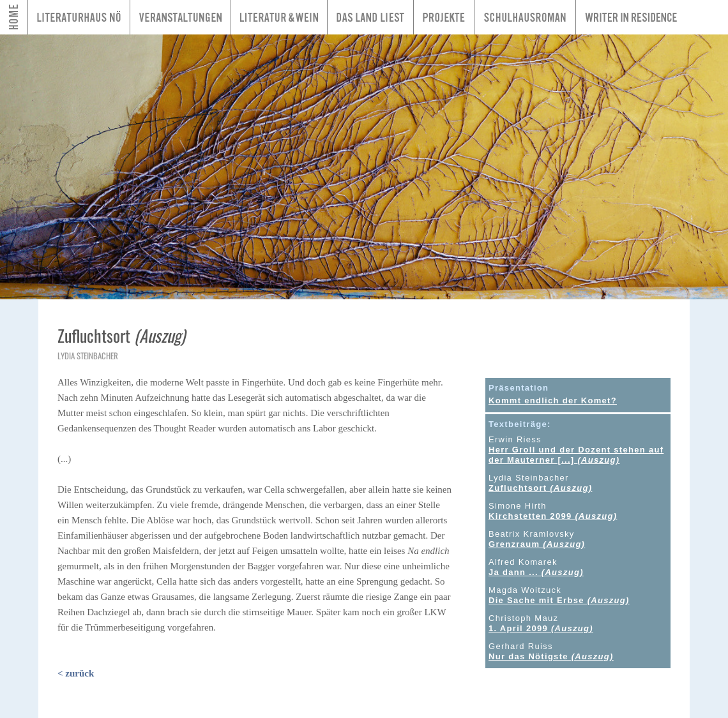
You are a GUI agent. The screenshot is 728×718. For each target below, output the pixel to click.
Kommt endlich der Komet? (553, 400)
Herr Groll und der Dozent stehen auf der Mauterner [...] (576, 455)
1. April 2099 (541, 628)
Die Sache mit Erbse (559, 600)
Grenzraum (537, 544)
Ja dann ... (536, 572)
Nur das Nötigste (551, 656)
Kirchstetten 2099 (553, 516)
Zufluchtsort (540, 488)
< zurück (76, 673)
